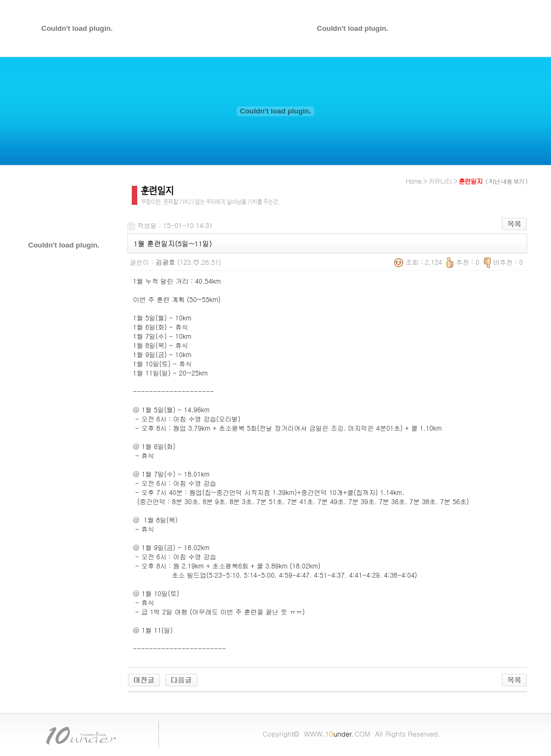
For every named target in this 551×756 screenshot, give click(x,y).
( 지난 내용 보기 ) (506, 181)
